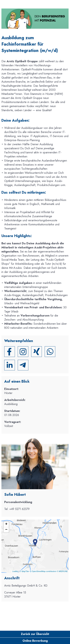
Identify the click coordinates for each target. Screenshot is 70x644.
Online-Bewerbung (35, 641)
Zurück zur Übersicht (35, 634)
